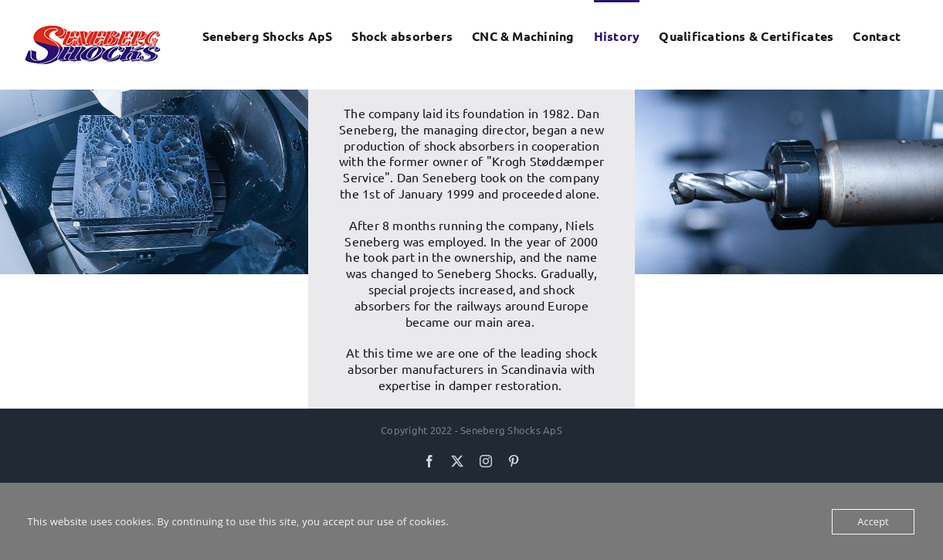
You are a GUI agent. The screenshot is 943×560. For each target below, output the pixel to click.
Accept (873, 521)
